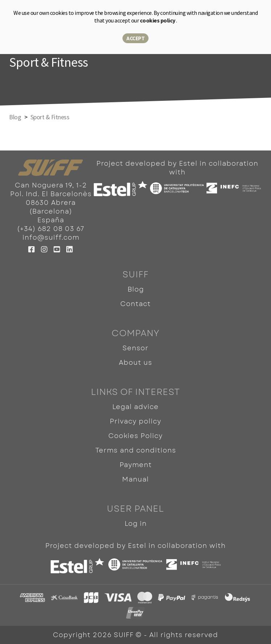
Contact (135, 304)
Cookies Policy (135, 436)
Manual (135, 479)
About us (135, 363)
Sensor (135, 348)
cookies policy (158, 20)
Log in (136, 524)
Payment (136, 465)
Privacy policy (135, 421)
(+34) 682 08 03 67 (51, 229)
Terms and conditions (136, 450)
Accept (135, 38)
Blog (136, 289)
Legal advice (135, 407)
